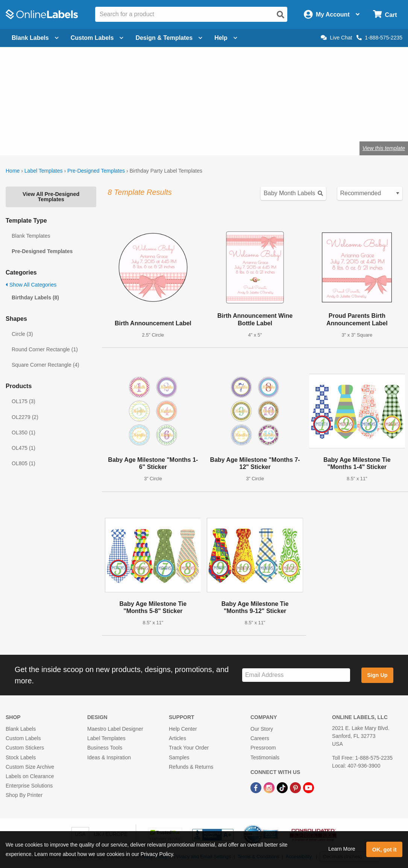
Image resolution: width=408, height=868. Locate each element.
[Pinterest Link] (296, 787)
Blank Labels (21, 729)
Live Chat (336, 38)
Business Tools (105, 748)
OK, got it (384, 850)
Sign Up (377, 675)
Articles (177, 738)
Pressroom (263, 748)
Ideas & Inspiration (109, 757)
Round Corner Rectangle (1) (45, 349)
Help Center (183, 729)
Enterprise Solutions (29, 786)
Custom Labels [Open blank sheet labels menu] (97, 38)
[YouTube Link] (309, 787)
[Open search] (281, 15)
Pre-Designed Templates (96, 171)
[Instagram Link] (270, 787)
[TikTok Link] (283, 787)
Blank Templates (31, 236)
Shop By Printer (24, 795)
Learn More (342, 849)
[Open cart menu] (385, 14)
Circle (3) (22, 334)
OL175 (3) (24, 401)
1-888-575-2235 (379, 38)
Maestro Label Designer (115, 729)
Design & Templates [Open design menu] (169, 38)
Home (13, 171)
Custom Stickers (25, 748)
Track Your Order (189, 748)
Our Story (262, 729)
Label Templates (44, 171)
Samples (179, 757)
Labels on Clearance (30, 776)
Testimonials (265, 757)
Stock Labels (21, 757)
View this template (384, 148)
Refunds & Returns (191, 767)
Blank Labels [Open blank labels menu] (35, 38)
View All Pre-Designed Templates (51, 197)
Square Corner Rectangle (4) (46, 365)
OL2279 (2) (25, 417)
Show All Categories (31, 285)
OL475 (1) (24, 448)
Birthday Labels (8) (35, 297)
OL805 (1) (24, 463)
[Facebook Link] (257, 787)
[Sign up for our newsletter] (296, 675)
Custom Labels (23, 738)
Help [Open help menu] (226, 38)
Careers (260, 738)
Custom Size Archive (30, 767)
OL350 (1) (24, 432)
